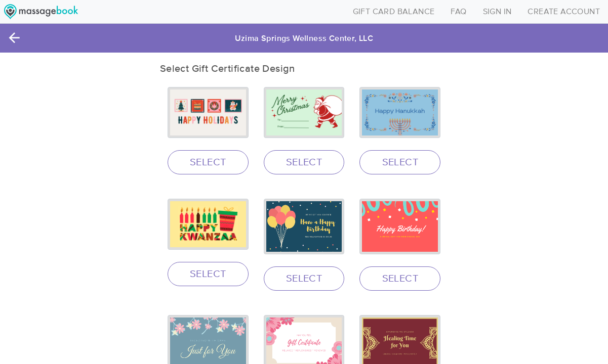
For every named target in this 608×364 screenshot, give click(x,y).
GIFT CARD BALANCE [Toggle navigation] (394, 12)
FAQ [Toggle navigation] (458, 12)
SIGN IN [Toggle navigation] (497, 12)
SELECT (208, 162)
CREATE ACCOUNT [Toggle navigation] (564, 12)
